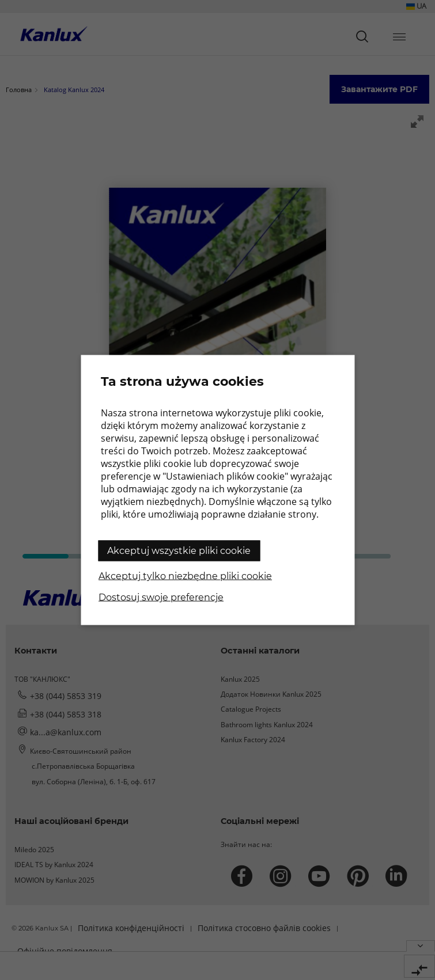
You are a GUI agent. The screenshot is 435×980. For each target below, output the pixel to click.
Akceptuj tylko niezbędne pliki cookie (185, 576)
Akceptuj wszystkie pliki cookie (179, 551)
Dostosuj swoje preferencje (161, 597)
